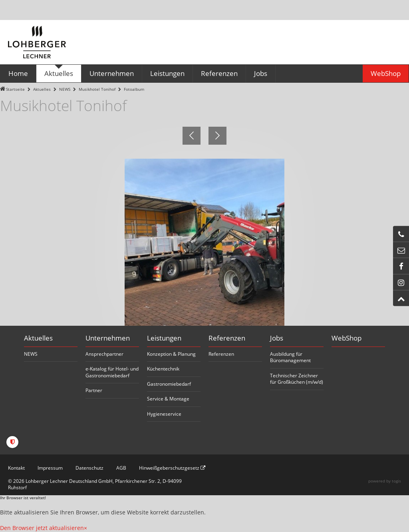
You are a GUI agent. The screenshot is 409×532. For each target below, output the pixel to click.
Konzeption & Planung (171, 354)
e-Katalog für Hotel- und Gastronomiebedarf (112, 372)
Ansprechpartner (104, 354)
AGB (121, 468)
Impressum (50, 468)
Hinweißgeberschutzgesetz (172, 468)
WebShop (346, 338)
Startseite (15, 89)
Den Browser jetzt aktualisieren (42, 528)
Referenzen (227, 338)
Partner (94, 390)
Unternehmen (108, 338)
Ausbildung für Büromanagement (290, 357)
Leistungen (164, 338)
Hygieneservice (164, 414)
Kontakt (16, 468)
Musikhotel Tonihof (97, 89)
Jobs (277, 338)
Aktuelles (42, 89)
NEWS (65, 89)
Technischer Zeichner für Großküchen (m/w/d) (297, 379)
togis (396, 481)
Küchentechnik (163, 369)
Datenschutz (89, 468)
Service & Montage (168, 399)
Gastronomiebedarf (169, 384)
